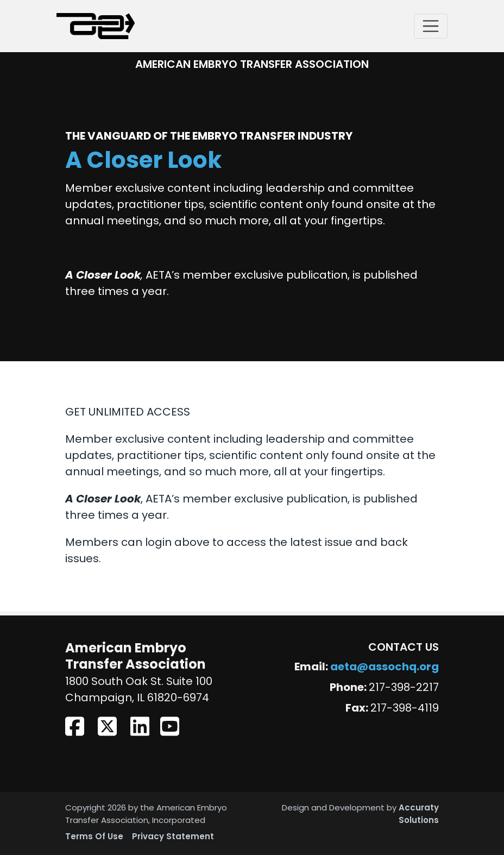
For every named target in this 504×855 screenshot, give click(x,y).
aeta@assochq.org (385, 668)
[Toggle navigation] (431, 26)
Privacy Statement (173, 837)
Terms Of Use (94, 837)
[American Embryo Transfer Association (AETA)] (96, 26)
